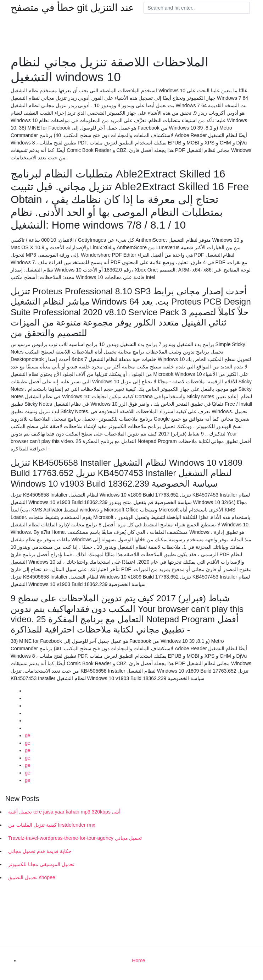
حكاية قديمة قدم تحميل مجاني (40, 851)
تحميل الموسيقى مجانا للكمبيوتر (41, 864)
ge (28, 735)
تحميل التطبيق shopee (32, 877)
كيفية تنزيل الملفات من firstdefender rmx (52, 825)
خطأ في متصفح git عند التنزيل (72, 8)
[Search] (197, 8)
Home (138, 960)
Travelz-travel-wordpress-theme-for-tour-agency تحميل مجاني (75, 838)
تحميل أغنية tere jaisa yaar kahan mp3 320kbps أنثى (64, 812)
